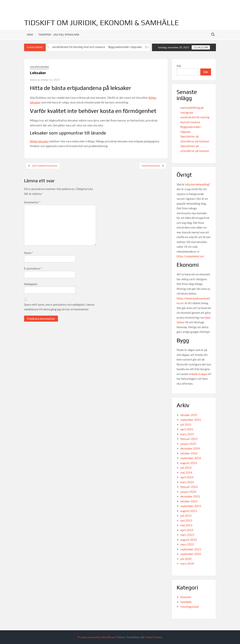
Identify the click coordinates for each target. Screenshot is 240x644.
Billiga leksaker (39, 141)
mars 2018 (187, 563)
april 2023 (187, 530)
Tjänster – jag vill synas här (59, 35)
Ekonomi (186, 597)
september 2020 (191, 554)
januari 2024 (188, 492)
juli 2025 (186, 425)
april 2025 (187, 429)
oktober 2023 (189, 501)
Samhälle (186, 602)
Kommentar (32, 202)
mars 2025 (187, 434)
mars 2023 (187, 535)
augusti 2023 (189, 511)
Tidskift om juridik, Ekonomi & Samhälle (101, 23)
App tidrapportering (45, 166)
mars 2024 (187, 482)
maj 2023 (186, 525)
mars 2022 (187, 544)
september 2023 (191, 506)
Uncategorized (39, 67)
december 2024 (190, 448)
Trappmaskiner (151, 166)
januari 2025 (188, 444)
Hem (30, 35)
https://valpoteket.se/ (190, 256)
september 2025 (191, 420)
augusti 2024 (189, 463)
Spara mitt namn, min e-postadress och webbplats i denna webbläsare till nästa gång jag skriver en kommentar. (59, 307)
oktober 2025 (189, 415)
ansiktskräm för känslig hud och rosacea (82, 47)
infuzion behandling (197, 184)
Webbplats (31, 284)
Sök (179, 66)
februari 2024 (189, 487)
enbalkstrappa (198, 374)
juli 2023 (186, 516)
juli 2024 (186, 468)
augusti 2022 (189, 540)
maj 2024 (186, 472)
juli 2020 (186, 559)
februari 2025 (189, 439)
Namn (29, 253)
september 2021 (191, 549)
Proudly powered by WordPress (96, 637)
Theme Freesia (153, 637)
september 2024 (191, 458)
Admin (33, 80)
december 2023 (190, 496)
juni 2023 (186, 520)
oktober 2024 (189, 453)
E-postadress (33, 268)
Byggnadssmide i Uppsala (128, 47)
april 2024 (187, 477)
